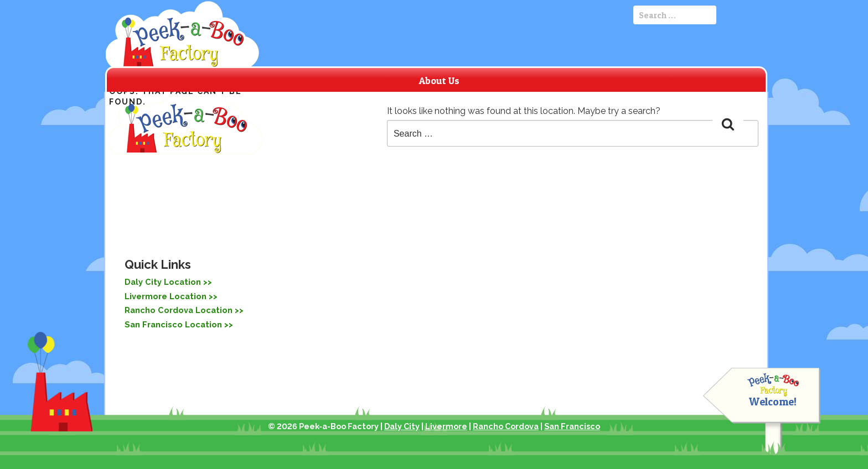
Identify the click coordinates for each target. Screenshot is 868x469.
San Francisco (572, 426)
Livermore (446, 426)
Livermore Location (164, 295)
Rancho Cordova (506, 426)
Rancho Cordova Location (175, 309)
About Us (439, 80)
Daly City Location (160, 282)
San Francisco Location (170, 322)
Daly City (402, 426)
